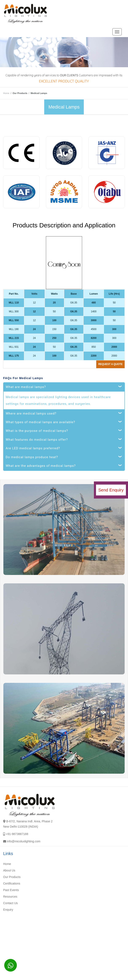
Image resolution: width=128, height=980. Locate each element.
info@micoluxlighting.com (24, 841)
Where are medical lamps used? (31, 413)
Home (6, 93)
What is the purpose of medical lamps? (37, 431)
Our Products (12, 877)
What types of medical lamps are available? (40, 422)
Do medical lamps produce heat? (32, 457)
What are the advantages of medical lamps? (41, 466)
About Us (9, 870)
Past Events (11, 890)
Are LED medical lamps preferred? (33, 448)
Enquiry (8, 910)
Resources (10, 897)
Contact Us (10, 903)
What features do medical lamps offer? (37, 440)
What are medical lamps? (26, 387)
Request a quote (110, 364)
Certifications (12, 883)
